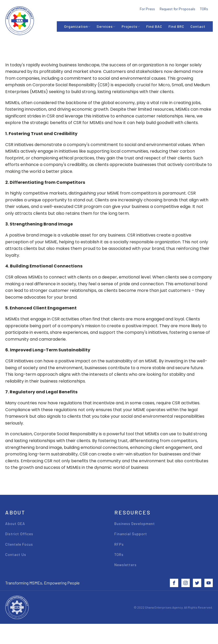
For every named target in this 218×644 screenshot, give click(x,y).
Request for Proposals (177, 9)
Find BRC (176, 26)
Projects (131, 26)
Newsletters (125, 565)
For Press (147, 9)
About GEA (15, 524)
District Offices (19, 534)
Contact (198, 26)
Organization (77, 26)
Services (106, 26)
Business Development (135, 524)
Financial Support (131, 534)
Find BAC (154, 26)
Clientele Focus (19, 544)
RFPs (119, 544)
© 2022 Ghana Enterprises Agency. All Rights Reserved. (173, 607)
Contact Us (16, 554)
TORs (204, 9)
